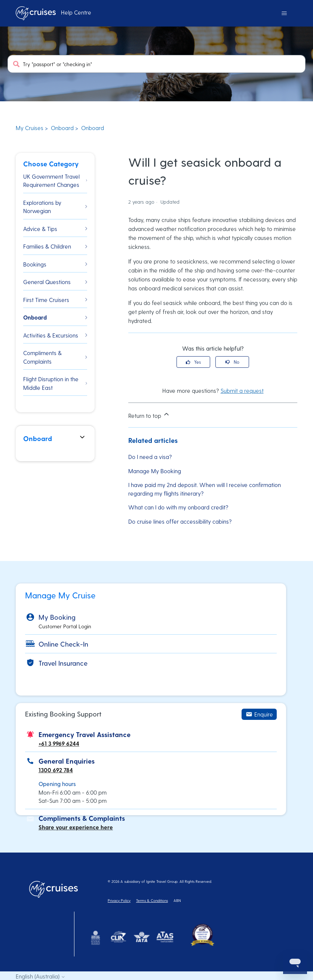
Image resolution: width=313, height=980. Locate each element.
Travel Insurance (63, 663)
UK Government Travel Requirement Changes (55, 181)
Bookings (55, 264)
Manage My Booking (155, 471)
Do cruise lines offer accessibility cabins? (180, 521)
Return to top (149, 415)
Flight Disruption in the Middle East (55, 383)
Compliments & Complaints (55, 357)
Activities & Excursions (55, 335)
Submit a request (242, 391)
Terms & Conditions (152, 900)
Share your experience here (76, 827)
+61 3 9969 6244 (59, 743)
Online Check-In (63, 644)
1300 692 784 (56, 770)
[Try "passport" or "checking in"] (156, 64)
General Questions (55, 282)
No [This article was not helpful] (237, 362)
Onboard (62, 128)
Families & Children (55, 246)
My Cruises (30, 128)
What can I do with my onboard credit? (178, 507)
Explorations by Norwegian (55, 207)
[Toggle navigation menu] (284, 13)
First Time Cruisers (55, 300)
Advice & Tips (55, 229)
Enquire (259, 714)
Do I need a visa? (150, 457)
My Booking (57, 617)
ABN (177, 900)
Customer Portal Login (65, 626)
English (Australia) (41, 976)
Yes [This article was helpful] (197, 362)
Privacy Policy (119, 900)
